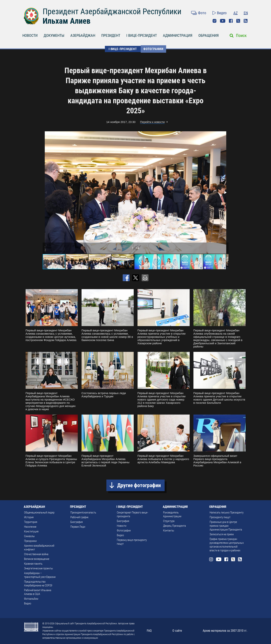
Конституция (31, 531)
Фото (202, 13)
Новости (122, 526)
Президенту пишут (220, 517)
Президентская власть (83, 513)
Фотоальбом (31, 599)
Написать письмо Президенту (227, 513)
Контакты (169, 531)
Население (30, 527)
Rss (246, 21)
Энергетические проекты (38, 568)
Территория (31, 522)
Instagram (214, 21)
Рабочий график (79, 517)
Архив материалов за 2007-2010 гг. (225, 631)
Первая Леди (78, 527)
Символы (29, 536)
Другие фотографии (139, 485)
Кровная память (33, 564)
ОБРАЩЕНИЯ (209, 35)
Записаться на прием (222, 534)
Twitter (238, 21)
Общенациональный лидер (39, 513)
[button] (225, 192)
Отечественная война (36, 554)
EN (246, 13)
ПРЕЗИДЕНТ (111, 35)
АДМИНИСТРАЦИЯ (178, 35)
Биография (77, 522)
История (29, 517)
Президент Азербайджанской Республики (112, 11)
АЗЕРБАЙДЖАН (83, 35)
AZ (236, 13)
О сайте (177, 631)
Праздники (30, 541)
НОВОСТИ (30, 35)
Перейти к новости (152, 122)
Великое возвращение (37, 559)
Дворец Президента (174, 526)
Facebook (231, 21)
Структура (169, 521)
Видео (222, 13)
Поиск (241, 36)
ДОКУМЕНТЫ (54, 35)
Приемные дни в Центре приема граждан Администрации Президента (226, 526)
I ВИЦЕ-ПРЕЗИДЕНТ (142, 35)
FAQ (149, 631)
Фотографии (153, 49)
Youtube (223, 21)
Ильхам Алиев (67, 21)
